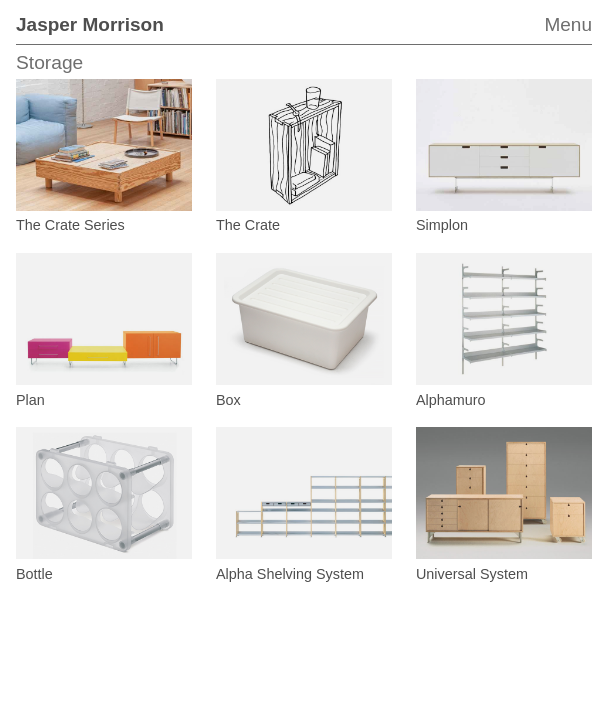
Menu (568, 24)
